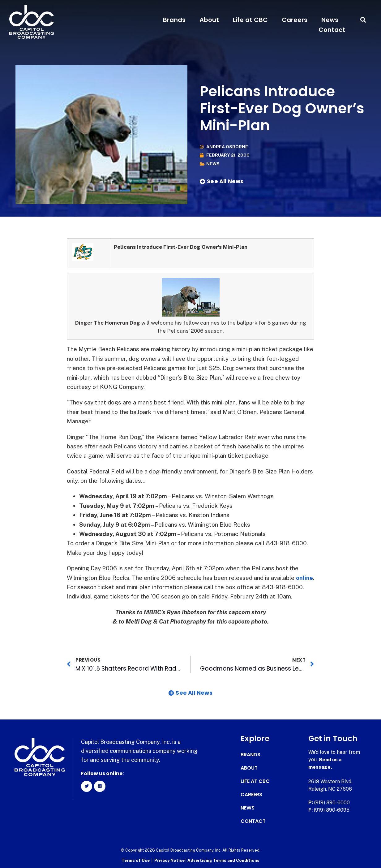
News (330, 20)
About (209, 20)
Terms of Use (136, 860)
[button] (363, 20)
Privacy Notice (170, 860)
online (75, 587)
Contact (332, 30)
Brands (174, 20)
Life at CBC (250, 20)
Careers (295, 20)
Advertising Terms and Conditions (223, 860)
